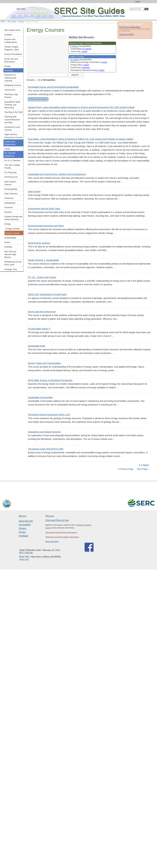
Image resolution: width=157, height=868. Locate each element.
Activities (8, 35)
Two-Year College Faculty (12, 167)
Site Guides (12, 22)
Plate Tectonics (11, 194)
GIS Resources (11, 177)
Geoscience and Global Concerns (44, 432)
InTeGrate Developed (38, 99)
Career (7, 149)
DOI (21, 553)
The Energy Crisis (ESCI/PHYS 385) (46, 449)
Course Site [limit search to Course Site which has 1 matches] (79, 52)
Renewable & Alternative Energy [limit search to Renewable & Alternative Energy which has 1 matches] (87, 70)
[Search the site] (48, 75)
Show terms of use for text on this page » (61, 532)
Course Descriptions (13, 54)
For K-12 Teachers (12, 161)
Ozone (7, 242)
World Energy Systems (39, 243)
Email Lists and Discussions (11, 60)
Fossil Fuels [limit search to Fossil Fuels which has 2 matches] (80, 68)
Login (137, 2)
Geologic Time (11, 269)
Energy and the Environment (42, 312)
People (7, 66)
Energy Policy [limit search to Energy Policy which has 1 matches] (80, 65)
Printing (22, 528)
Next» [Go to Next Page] (146, 465)
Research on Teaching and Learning (10, 78)
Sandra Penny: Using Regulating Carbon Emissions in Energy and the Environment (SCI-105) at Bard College (81, 107)
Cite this (29, 553)
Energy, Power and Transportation (44, 363)
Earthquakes (10, 203)
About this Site (26, 521)
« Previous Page (125, 469)
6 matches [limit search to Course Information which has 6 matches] (74, 46)
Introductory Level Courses (12, 128)
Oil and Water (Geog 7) (39, 329)
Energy (21, 22)
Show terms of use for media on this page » (62, 537)
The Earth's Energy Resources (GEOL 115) (49, 415)
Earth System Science (10, 183)
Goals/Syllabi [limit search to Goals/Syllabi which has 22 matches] (81, 49)
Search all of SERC (127, 34)
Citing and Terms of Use (57, 520)
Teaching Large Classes (11, 96)
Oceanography (11, 189)
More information (52, 541)
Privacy (22, 532)
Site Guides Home (12, 30)
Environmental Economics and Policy (46, 226)
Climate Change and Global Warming (13, 218)
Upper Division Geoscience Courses (14, 136)
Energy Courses (13, 233)
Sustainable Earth (37, 346)
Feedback (24, 536)
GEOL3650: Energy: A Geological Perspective (50, 380)
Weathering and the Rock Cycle (13, 263)
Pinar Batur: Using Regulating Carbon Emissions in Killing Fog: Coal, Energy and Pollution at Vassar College (81, 139)
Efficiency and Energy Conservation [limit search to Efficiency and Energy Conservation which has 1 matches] (89, 62)
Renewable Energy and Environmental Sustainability (53, 87)
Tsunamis (9, 207)
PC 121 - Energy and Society (42, 277)
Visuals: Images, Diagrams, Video (12, 48)
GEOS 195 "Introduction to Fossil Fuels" (47, 294)
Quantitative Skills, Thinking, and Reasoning (13, 105)
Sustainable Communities (40, 397)
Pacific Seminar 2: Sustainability (43, 260)
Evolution (8, 247)
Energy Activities (13, 229)
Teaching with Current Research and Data (12, 120)
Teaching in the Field (13, 112)
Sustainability (10, 238)
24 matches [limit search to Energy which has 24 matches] (75, 60)
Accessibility (25, 525)
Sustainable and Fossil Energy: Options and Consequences (57, 174)
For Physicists (10, 172)
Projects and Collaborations (130, 27)
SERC (3, 22)
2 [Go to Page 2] (142, 465)
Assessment (10, 90)
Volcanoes (9, 198)
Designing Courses (13, 85)
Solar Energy (34, 191)
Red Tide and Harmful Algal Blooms (10, 254)
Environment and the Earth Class (44, 209)
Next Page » (143, 469)
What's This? (24, 559)
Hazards (8, 212)
